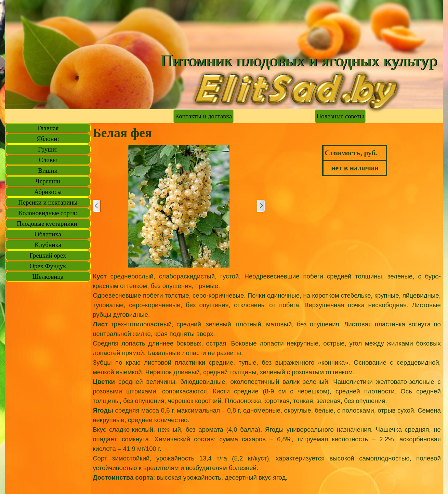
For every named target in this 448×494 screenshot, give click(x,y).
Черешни (48, 181)
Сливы (48, 160)
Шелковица (48, 277)
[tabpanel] (267, 382)
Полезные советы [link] (340, 116)
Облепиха (48, 234)
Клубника (48, 245)
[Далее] (261, 206)
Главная (48, 128)
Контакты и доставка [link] (203, 116)
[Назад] (97, 206)
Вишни (48, 171)
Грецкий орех (48, 255)
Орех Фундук (48, 266)
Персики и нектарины (48, 202)
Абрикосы (48, 192)
